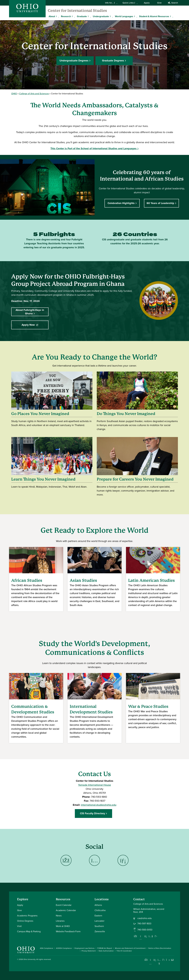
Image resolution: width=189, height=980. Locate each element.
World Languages (124, 16)
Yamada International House (94, 785)
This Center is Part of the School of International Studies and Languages (93, 148)
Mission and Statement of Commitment (130, 948)
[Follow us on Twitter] (156, 936)
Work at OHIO (63, 926)
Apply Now (35, 325)
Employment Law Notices (85, 948)
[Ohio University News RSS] (172, 960)
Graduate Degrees (113, 60)
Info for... (111, 3)
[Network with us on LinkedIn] (146, 936)
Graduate (82, 16)
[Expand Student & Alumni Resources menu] (171, 16)
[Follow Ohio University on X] (164, 960)
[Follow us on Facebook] (136, 936)
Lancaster (99, 921)
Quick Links (130, 3)
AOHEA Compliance (64, 948)
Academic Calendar (66, 910)
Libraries (60, 921)
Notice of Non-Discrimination (160, 948)
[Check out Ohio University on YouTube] (159, 962)
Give (159, 3)
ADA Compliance (47, 948)
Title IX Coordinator (124, 951)
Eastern (98, 916)
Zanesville (100, 931)
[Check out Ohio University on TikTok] (168, 960)
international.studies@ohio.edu (99, 805)
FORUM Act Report (105, 948)
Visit (19, 926)
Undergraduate (101, 16)
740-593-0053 (145, 930)
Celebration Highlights (121, 203)
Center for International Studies (77, 11)
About (52, 16)
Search (173, 3)
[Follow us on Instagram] (141, 939)
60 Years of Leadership (160, 203)
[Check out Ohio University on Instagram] (150, 964)
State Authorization (106, 951)
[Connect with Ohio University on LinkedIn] (155, 960)
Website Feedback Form (68, 931)
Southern (99, 926)
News (59, 916)
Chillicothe (100, 910)
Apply (147, 3)
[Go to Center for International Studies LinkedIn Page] (123, 860)
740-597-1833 (144, 924)
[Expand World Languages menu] (135, 16)
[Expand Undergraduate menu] (111, 16)
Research (66, 16)
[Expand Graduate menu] (89, 16)
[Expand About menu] (57, 16)
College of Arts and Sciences (34, 94)
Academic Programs (27, 916)
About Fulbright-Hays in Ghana (30, 312)
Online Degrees (25, 921)
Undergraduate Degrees (74, 60)
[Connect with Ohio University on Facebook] (146, 960)
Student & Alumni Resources (154, 16)
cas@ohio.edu (145, 918)
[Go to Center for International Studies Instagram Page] (94, 860)
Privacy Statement (89, 951)
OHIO (14, 94)
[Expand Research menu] (73, 16)
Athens (98, 905)
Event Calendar (64, 905)
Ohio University (29, 959)
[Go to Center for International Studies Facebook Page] (66, 860)
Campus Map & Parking (29, 931)
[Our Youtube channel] (151, 936)
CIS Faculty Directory (93, 813)
